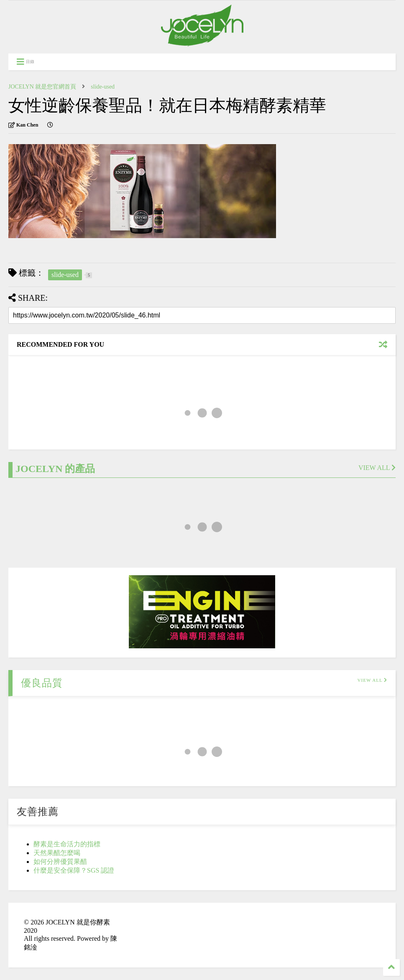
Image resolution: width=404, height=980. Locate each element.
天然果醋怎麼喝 (57, 853)
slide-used (103, 87)
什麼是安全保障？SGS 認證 (74, 870)
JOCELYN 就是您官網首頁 (42, 87)
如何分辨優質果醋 (60, 862)
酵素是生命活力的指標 (67, 844)
